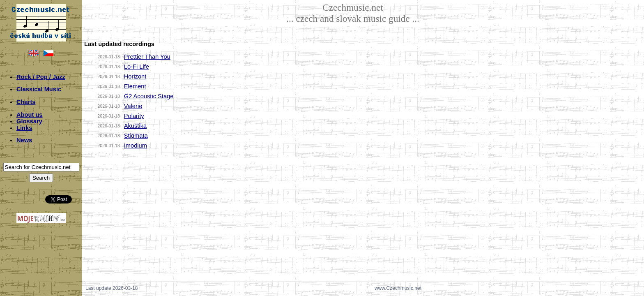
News (24, 140)
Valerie (133, 106)
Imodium (136, 146)
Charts (26, 102)
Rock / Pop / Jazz (41, 77)
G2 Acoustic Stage (149, 96)
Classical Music (39, 89)
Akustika (135, 126)
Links (24, 128)
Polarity (134, 116)
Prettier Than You (147, 57)
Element (135, 86)
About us (30, 115)
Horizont (135, 76)
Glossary (29, 121)
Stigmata (136, 136)
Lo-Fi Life (137, 67)
